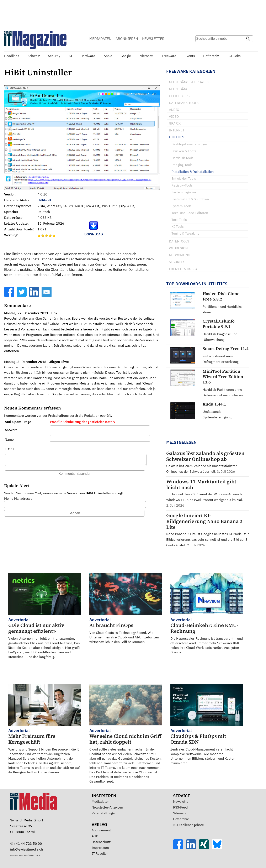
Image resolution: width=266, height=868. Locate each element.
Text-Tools (179, 220)
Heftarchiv (181, 819)
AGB (95, 836)
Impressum (100, 848)
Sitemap (179, 813)
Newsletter (181, 801)
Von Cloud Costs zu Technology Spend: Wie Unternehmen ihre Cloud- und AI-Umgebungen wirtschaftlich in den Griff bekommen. (126, 630)
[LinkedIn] (34, 296)
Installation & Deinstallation (193, 172)
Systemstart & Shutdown (190, 199)
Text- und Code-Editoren (190, 213)
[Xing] (205, 848)
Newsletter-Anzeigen (107, 807)
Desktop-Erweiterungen (189, 144)
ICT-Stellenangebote (188, 825)
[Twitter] (22, 296)
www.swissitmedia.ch (26, 855)
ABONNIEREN (127, 39)
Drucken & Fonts (184, 151)
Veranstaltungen (104, 813)
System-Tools (182, 206)
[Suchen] (248, 39)
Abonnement (101, 830)
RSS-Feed (180, 807)
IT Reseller (100, 853)
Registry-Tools (182, 185)
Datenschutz (101, 842)
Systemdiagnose (184, 192)
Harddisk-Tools (182, 158)
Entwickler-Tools (184, 178)
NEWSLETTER (153, 39)
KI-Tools (178, 226)
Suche (200, 47)
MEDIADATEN (100, 39)
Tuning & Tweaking (185, 233)
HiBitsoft (44, 200)
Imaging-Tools (182, 165)
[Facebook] (10, 296)
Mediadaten (101, 801)
